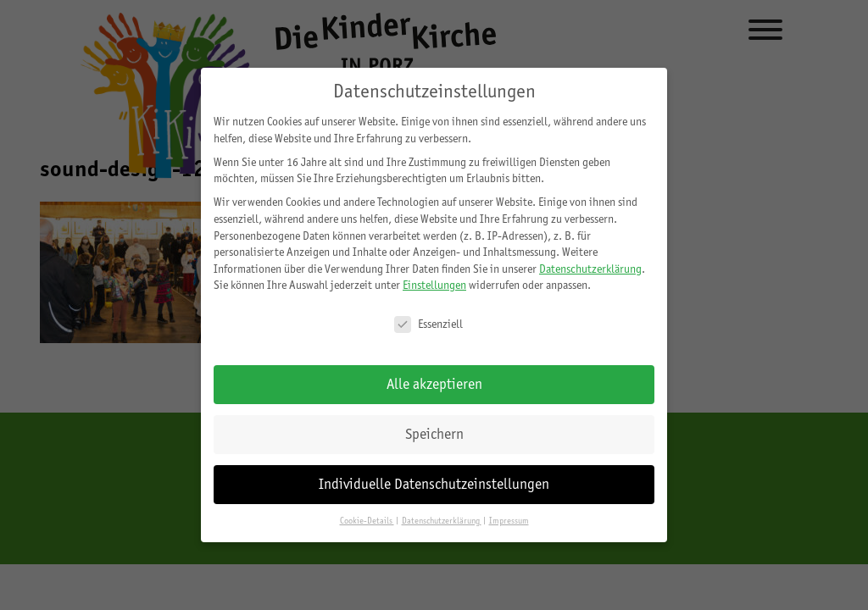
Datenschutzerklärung (590, 269)
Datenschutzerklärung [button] (442, 521)
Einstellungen (434, 285)
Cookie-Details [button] (367, 521)
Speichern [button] (434, 434)
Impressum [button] (509, 521)
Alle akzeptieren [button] (434, 384)
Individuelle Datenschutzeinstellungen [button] (434, 484)
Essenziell (428, 324)
